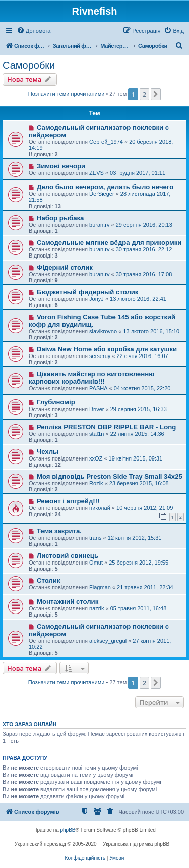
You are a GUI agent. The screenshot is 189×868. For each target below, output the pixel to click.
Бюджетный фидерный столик (88, 292)
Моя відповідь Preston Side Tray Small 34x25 (110, 476)
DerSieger (102, 194)
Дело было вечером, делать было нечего (105, 187)
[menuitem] (34, 31)
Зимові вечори (61, 166)
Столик (49, 580)
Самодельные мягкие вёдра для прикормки (109, 243)
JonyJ (97, 299)
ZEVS (97, 173)
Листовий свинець (68, 556)
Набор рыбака (60, 218)
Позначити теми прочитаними (67, 94)
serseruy (100, 356)
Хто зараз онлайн (29, 724)
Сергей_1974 (106, 142)
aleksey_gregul (108, 641)
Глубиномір (56, 402)
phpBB (68, 830)
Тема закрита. (59, 531)
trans (95, 538)
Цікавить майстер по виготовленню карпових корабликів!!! (91, 378)
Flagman (100, 587)
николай (100, 508)
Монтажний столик (68, 602)
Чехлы (48, 452)
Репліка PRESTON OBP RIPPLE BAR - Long (106, 427)
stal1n (97, 434)
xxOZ (96, 458)
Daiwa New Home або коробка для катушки (107, 349)
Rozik (96, 483)
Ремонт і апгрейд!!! (68, 501)
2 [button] (144, 94)
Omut (96, 563)
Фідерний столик (65, 267)
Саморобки (29, 65)
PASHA (98, 388)
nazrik (97, 608)
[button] (156, 94)
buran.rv (99, 225)
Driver (97, 409)
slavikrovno (103, 331)
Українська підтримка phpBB (136, 844)
